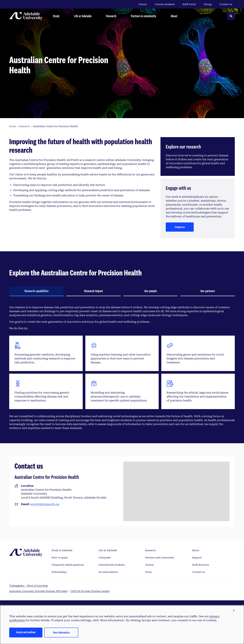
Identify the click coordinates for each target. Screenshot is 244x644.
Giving (208, 4)
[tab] (36, 291)
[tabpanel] (122, 368)
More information (61, 632)
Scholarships (59, 572)
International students (112, 565)
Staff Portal (189, 4)
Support (197, 558)
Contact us (226, 4)
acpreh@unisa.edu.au (45, 504)
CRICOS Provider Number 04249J (90, 591)
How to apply (60, 558)
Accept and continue (26, 632)
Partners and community (160, 558)
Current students (165, 4)
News (148, 572)
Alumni (149, 565)
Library (143, 4)
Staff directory (201, 565)
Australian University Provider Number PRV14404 (38, 591)
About (196, 550)
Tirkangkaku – (28, 586)
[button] (234, 611)
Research (150, 550)
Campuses (105, 558)
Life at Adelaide (108, 550)
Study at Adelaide (62, 550)
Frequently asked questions (68, 565)
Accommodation (108, 572)
